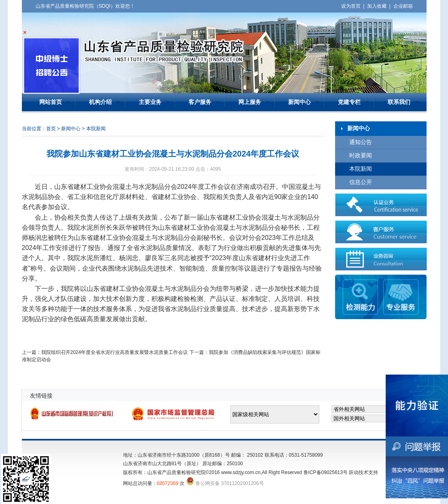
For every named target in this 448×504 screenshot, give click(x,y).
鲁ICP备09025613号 (326, 472)
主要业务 (150, 102)
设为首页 (351, 6)
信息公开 (361, 182)
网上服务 (250, 102)
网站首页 (51, 102)
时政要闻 (361, 156)
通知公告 (361, 142)
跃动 (354, 472)
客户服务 (200, 102)
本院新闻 (361, 169)
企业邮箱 (403, 6)
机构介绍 (100, 102)
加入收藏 (377, 6)
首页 (51, 129)
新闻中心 (299, 102)
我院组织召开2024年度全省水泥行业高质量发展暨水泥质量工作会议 (115, 352)
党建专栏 (349, 102)
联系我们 (399, 102)
